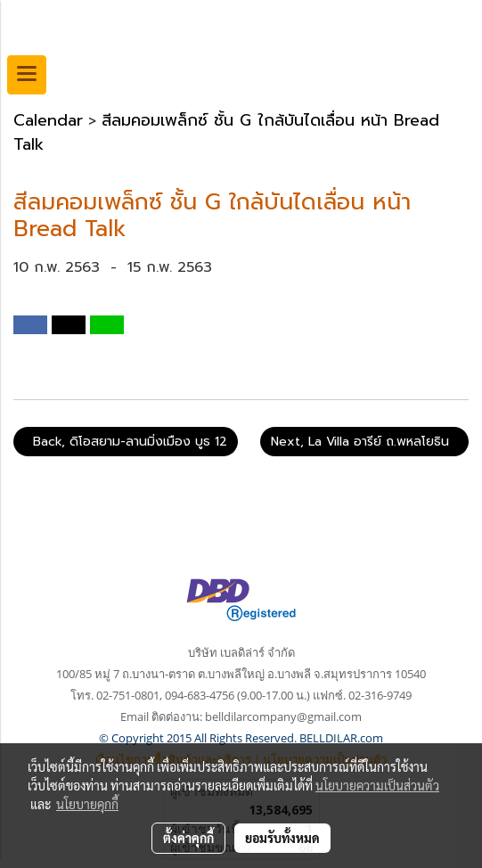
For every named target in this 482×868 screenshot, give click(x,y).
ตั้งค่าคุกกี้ (188, 838)
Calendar (48, 120)
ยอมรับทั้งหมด (282, 838)
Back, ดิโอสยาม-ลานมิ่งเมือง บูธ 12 (126, 442)
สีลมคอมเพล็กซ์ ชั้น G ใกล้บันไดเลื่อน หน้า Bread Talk (226, 132)
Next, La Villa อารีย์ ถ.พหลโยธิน (364, 442)
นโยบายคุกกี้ (87, 804)
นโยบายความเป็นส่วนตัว (377, 785)
